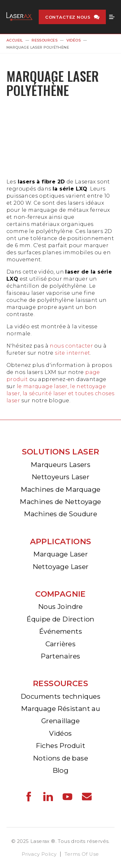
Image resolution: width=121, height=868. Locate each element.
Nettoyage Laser (61, 567)
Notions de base (60, 758)
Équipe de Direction (60, 619)
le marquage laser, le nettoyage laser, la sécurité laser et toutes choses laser (60, 393)
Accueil (15, 40)
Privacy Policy (39, 854)
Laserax (19, 17)
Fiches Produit (61, 746)
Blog (61, 770)
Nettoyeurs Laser (60, 477)
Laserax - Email (87, 797)
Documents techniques (60, 696)
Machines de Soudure (61, 514)
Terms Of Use (82, 854)
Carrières (61, 644)
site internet (72, 353)
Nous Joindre (60, 607)
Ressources (45, 40)
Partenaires (60, 656)
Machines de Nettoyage (60, 502)
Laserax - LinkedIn (48, 797)
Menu (112, 17)
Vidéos (74, 40)
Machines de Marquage (61, 489)
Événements (60, 631)
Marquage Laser (61, 554)
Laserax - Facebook (29, 797)
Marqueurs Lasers (60, 465)
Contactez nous (68, 17)
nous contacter (71, 346)
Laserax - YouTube (67, 797)
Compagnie (60, 594)
